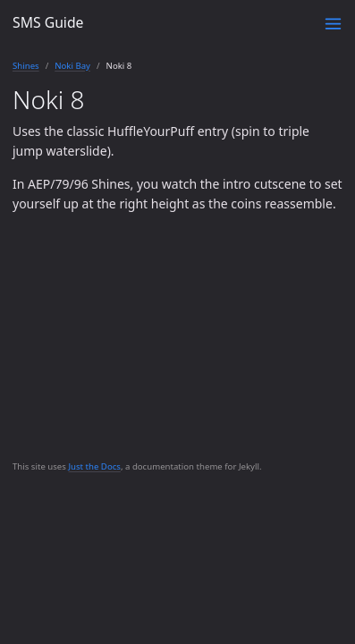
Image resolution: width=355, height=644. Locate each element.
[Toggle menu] (333, 24)
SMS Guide (48, 22)
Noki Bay (72, 66)
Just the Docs (94, 466)
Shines (26, 66)
